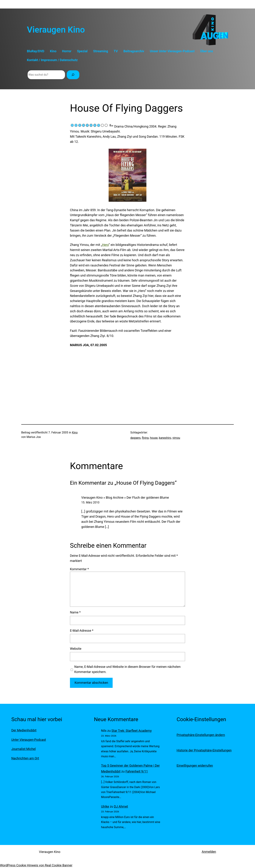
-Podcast (29, 740)
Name (75, 612)
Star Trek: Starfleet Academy (131, 731)
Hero (105, 245)
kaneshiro (165, 438)
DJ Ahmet (121, 806)
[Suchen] (73, 75)
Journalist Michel (24, 749)
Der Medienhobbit (24, 730)
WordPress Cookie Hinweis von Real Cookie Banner (36, 865)
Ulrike (105, 806)
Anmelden (209, 852)
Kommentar (79, 569)
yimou (176, 438)
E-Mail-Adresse (82, 631)
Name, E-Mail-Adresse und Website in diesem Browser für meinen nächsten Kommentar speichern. (127, 669)
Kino (75, 432)
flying (145, 438)
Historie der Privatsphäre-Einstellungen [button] (204, 750)
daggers (135, 438)
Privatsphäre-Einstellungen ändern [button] (201, 735)
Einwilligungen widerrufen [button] (195, 766)
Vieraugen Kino (56, 30)
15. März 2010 (90, 502)
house (154, 438)
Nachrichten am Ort (25, 758)
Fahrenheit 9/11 (137, 771)
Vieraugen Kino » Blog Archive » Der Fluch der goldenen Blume (125, 498)
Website (76, 649)
